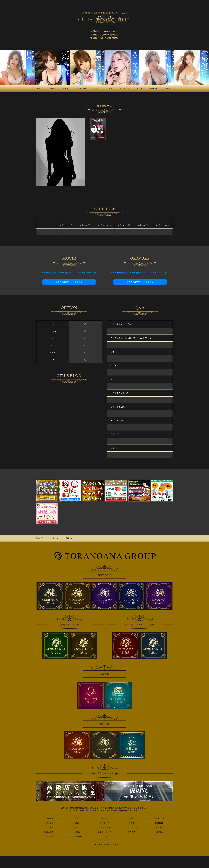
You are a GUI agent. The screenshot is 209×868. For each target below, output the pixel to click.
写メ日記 (50, 836)
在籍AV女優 (159, 818)
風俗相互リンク (104, 832)
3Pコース (159, 827)
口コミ (104, 836)
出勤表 (104, 818)
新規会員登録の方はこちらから (69, 282)
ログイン (77, 827)
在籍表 (132, 818)
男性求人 (159, 832)
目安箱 (77, 832)
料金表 (132, 822)
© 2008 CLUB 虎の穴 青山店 (105, 844)
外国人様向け (50, 832)
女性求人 (132, 832)
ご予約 (50, 827)
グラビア (50, 822)
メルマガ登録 (104, 827)
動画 (77, 822)
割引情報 (159, 822)
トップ (77, 818)
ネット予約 (77, 836)
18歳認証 (50, 818)
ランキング (104, 822)
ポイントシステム (132, 827)
